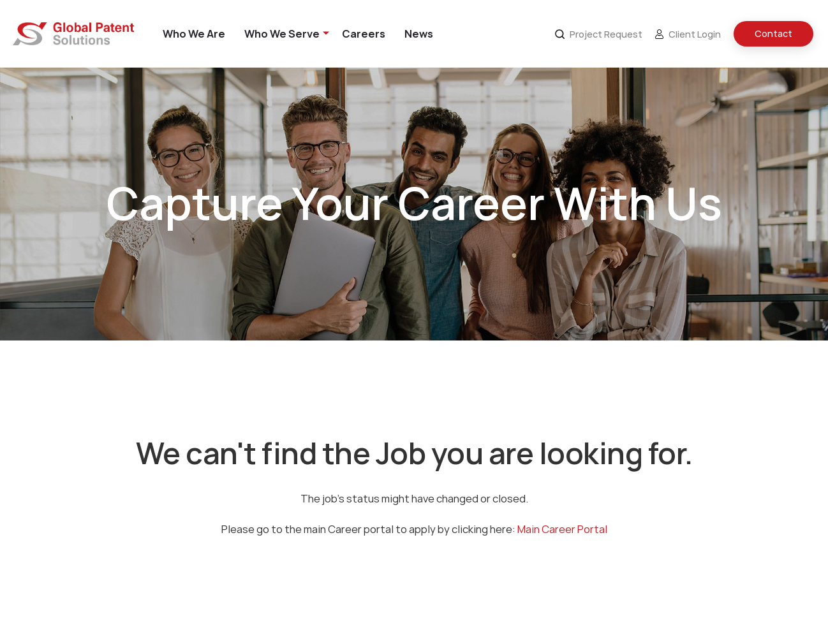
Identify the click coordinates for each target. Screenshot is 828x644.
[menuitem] (194, 34)
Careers (364, 34)
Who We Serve (282, 34)
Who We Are (194, 34)
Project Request (599, 34)
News (419, 34)
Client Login (688, 34)
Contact (773, 34)
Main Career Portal (562, 529)
